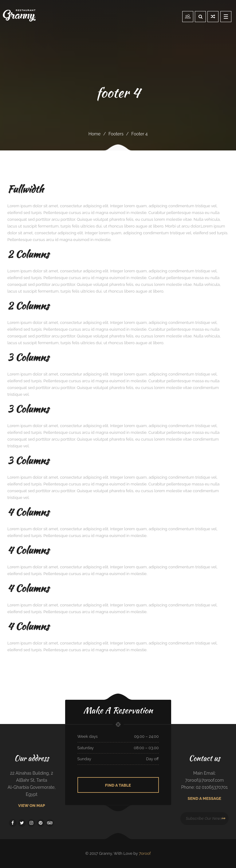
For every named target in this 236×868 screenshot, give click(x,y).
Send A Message (205, 798)
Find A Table (118, 785)
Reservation (188, 16)
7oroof (145, 853)
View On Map (32, 806)
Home (95, 134)
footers (116, 134)
